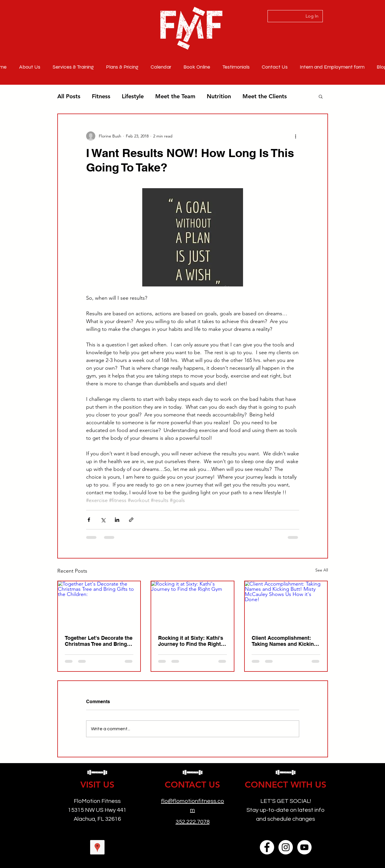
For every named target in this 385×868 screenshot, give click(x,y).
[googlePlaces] (97, 847)
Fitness (101, 96)
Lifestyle (133, 96)
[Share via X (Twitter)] (103, 520)
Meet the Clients (265, 96)
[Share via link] (131, 520)
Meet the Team (175, 96)
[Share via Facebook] (89, 520)
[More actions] (296, 136)
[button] (321, 96)
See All (322, 570)
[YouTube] (304, 847)
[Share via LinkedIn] (117, 520)
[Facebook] (267, 847)
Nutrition (219, 96)
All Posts (69, 96)
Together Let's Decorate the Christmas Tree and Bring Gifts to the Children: (99, 641)
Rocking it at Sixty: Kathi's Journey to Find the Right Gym (191, 641)
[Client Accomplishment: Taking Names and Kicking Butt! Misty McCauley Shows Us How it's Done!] (286, 604)
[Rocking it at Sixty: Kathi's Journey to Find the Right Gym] (193, 604)
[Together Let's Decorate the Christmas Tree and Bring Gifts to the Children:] (99, 604)
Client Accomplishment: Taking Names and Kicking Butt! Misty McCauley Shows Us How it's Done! (284, 641)
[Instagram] (286, 847)
